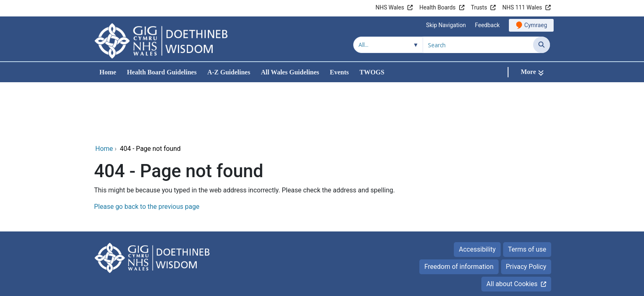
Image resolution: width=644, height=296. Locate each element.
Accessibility (477, 194)
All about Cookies (512, 229)
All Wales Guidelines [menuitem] (290, 72)
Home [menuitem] (108, 72)
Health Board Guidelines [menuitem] (162, 72)
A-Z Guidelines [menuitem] (229, 72)
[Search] (542, 45)
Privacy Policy (526, 212)
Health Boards (437, 7)
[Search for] (478, 45)
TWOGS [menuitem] (372, 72)
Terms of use (527, 194)
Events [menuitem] (339, 72)
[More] (532, 72)
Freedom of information (459, 212)
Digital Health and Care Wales (498, 271)
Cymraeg (536, 25)
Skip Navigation (446, 25)
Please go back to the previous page (147, 151)
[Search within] (388, 45)
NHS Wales (390, 7)
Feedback (487, 25)
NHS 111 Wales (522, 7)
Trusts (479, 7)
